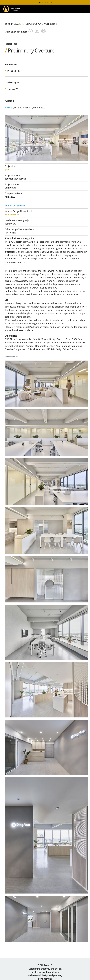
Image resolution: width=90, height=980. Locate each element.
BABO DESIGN (12, 215)
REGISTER (49, 2)
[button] (31, 31)
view (7, 170)
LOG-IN (40, 2)
